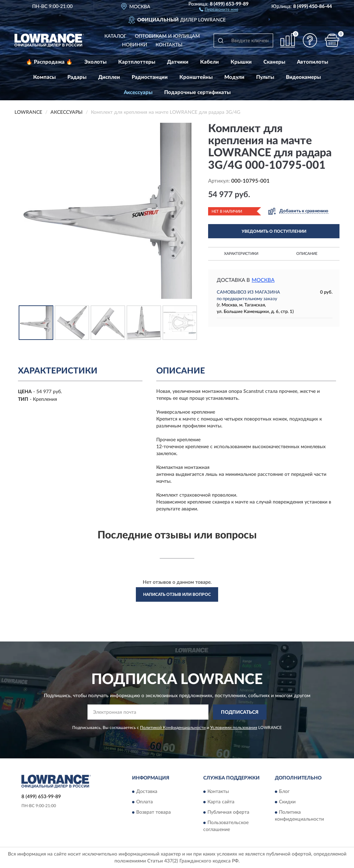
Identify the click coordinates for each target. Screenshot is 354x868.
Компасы (44, 77)
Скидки (287, 802)
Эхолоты (95, 62)
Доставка (147, 792)
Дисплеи (109, 77)
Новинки (135, 45)
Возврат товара (153, 812)
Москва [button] (263, 280)
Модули (234, 77)
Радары (77, 77)
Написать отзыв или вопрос (177, 594)
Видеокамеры (303, 77)
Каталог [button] (115, 36)
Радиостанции (150, 77)
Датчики (178, 62)
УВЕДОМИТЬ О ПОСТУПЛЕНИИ (274, 231)
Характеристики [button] (241, 254)
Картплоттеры (137, 62)
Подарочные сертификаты (197, 93)
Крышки (241, 62)
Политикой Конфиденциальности (173, 728)
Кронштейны (196, 77)
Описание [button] (307, 254)
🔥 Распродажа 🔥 (49, 62)
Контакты (169, 45)
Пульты (265, 77)
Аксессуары (138, 93)
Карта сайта (221, 802)
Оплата (145, 802)
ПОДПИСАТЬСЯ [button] (240, 712)
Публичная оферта (228, 812)
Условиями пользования (234, 728)
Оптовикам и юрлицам (167, 36)
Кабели (209, 62)
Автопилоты (313, 62)
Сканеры (274, 62)
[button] (219, 9)
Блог (284, 792)
